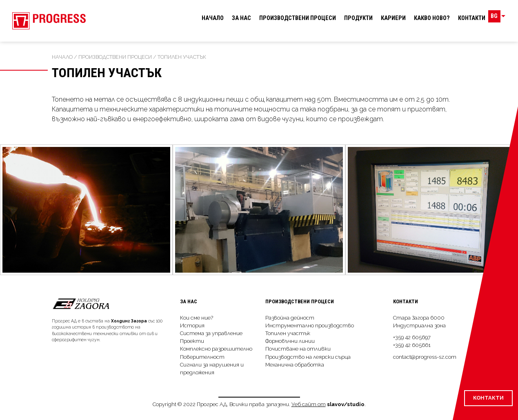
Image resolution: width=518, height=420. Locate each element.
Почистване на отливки (298, 349)
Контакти (472, 18)
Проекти (192, 341)
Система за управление (211, 333)
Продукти (358, 18)
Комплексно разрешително (216, 349)
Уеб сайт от (309, 404)
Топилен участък (288, 333)
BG (500, 18)
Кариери (393, 18)
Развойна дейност (290, 318)
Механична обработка (295, 365)
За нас (241, 18)
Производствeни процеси (298, 18)
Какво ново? (432, 18)
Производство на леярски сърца (308, 357)
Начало (213, 18)
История (192, 326)
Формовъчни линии (290, 341)
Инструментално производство (310, 326)
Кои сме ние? (197, 318)
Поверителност (202, 357)
